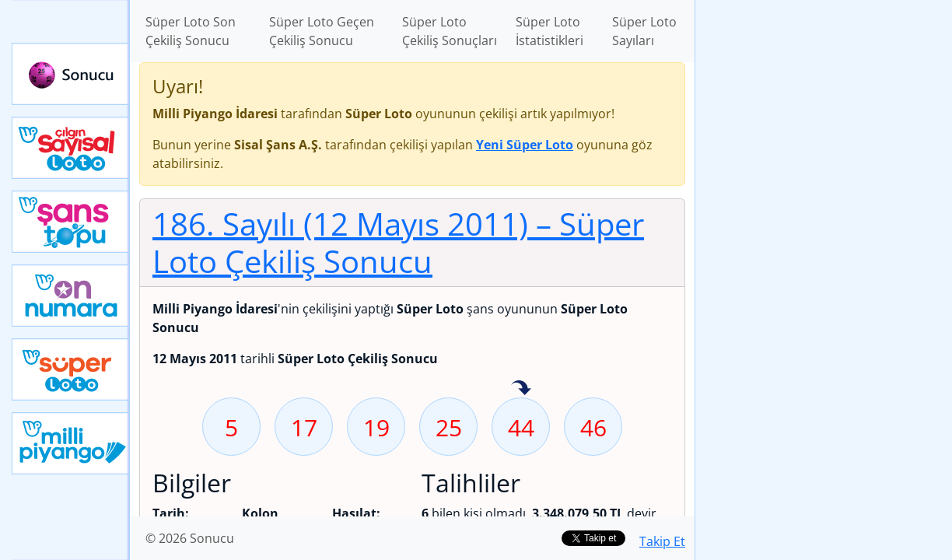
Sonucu (71, 74)
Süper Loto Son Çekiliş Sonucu (191, 31)
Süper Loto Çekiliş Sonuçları (450, 31)
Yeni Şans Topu (71, 222)
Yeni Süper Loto (71, 369)
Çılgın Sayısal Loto (71, 148)
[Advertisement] (824, 246)
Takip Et (662, 541)
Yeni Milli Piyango (71, 443)
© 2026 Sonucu (190, 538)
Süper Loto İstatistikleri (549, 31)
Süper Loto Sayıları (644, 31)
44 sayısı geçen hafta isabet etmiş (521, 389)
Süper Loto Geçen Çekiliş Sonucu (322, 31)
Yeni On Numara (71, 296)
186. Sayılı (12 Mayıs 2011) (398, 242)
